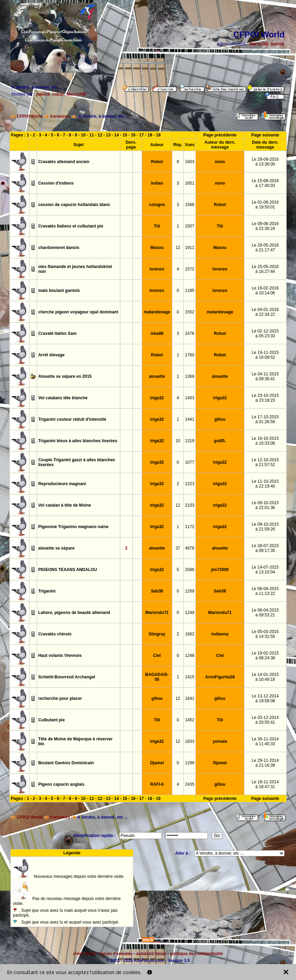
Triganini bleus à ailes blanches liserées (78, 441)
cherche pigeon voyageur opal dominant (78, 312)
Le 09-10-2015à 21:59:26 (265, 527)
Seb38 (157, 591)
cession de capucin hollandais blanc (74, 205)
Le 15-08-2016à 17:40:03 (265, 183)
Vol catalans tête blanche (63, 398)
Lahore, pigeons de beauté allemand (74, 613)
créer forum (85, 954)
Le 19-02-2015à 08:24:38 (265, 656)
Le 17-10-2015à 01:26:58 (265, 419)
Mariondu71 (157, 613)
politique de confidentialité (197, 954)
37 (178, 548)
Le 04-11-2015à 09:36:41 (265, 376)
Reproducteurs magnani (62, 484)
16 (133, 135)
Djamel (157, 763)
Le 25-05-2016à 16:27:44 (265, 269)
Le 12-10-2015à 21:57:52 (265, 462)
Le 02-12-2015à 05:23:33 (265, 333)
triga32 (157, 398)
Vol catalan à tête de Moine (64, 505)
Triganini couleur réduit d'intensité (72, 419)
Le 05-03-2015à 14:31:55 (265, 634)
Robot (157, 162)
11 (92, 135)
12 (100, 135)
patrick (277, 44)
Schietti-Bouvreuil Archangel (67, 677)
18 (150, 135)
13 (108, 135)
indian (58, 94)
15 (125, 135)
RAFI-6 (157, 784)
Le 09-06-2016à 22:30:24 (265, 226)
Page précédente (220, 135)
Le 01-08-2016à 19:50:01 (265, 205)
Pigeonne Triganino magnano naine (73, 527)
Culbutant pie (51, 720)
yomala (220, 741)
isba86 (157, 333)
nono (220, 162)
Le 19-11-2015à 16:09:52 (265, 355)
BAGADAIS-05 (157, 677)
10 (83, 135)
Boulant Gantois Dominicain (66, 763)
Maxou (157, 248)
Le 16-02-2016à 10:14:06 (265, 291)
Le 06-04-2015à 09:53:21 (265, 613)
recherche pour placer (60, 698)
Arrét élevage (51, 355)
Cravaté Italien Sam (57, 333)
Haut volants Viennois (60, 656)
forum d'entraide (116, 954)
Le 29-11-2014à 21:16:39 (265, 763)
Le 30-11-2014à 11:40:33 (265, 741)
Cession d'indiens (56, 183)
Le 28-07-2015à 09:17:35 (265, 548)
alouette (157, 376)
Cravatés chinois (55, 634)
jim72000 (220, 570)
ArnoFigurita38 (220, 677)
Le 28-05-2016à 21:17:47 (265, 248)
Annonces (60, 116)
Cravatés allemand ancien (64, 162)
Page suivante (265, 135)
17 (142, 135)
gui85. (220, 441)
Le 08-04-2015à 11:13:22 (265, 591)
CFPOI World (30, 116)
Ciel (157, 656)
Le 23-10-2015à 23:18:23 (265, 398)
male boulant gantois (59, 291)
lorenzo (157, 269)
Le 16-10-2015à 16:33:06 (265, 441)
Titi (157, 226)
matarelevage (157, 312)
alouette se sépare (56, 548)
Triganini (47, 591)
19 (158, 135)
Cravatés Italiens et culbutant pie (71, 226)
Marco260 (259, 44)
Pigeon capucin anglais (61, 784)
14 (117, 135)
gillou (220, 419)
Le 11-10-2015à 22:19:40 (265, 484)
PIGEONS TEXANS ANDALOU (68, 570)
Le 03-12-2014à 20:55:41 (265, 720)
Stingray (157, 634)
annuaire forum (151, 954)
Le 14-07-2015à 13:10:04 (265, 570)
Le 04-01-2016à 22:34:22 (265, 312)
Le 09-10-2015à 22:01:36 (265, 505)
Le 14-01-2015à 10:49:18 (265, 677)
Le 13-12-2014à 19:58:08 (265, 698)
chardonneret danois (59, 248)
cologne (157, 205)
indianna (220, 634)
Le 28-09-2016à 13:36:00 (265, 162)
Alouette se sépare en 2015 (65, 376)
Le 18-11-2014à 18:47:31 (265, 784)
